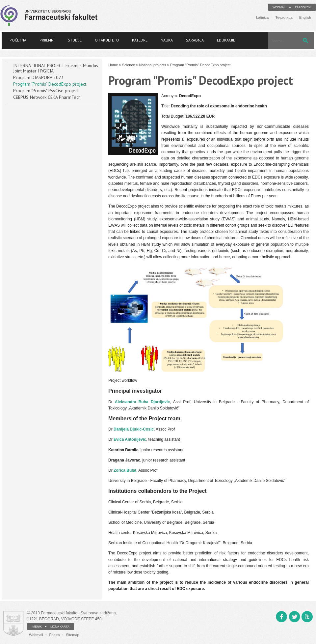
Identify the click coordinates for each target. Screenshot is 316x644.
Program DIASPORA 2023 (39, 77)
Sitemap (72, 635)
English (305, 18)
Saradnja (195, 40)
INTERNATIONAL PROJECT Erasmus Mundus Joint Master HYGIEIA (56, 68)
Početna (18, 40)
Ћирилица (284, 18)
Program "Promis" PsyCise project (46, 91)
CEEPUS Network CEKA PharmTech (47, 97)
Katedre (140, 40)
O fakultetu (107, 40)
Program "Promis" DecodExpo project (50, 84)
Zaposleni (303, 7)
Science (129, 65)
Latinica (262, 18)
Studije (75, 40)
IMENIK (37, 627)
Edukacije (226, 40)
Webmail (279, 7)
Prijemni (47, 40)
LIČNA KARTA (60, 627)
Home (113, 65)
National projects (153, 65)
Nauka (167, 40)
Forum (55, 635)
